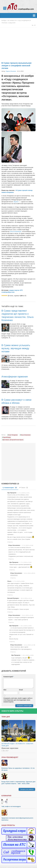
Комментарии (10, 488)
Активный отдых (8, 744)
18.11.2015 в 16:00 (26, 626)
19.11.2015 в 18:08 (28, 655)
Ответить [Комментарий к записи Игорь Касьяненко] (11, 559)
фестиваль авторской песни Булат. (13, 440)
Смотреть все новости (27, 789)
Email (21, 690)
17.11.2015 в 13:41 (24, 493)
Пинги (24, 488)
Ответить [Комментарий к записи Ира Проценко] (10, 542)
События (12, 23)
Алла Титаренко (13, 435)
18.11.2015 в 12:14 (26, 598)
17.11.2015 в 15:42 (26, 562)
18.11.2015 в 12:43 (28, 615)
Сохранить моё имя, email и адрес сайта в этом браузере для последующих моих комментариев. (18, 700)
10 (34, 25)
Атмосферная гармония (15, 377)
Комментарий (9, 677)
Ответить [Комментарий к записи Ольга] (10, 595)
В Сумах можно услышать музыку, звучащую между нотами (16, 348)
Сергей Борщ (7, 437)
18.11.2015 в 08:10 (30, 573)
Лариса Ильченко (11, 71)
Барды (4, 20)
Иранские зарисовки (10, 748)
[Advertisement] (18, 44)
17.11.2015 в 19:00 (19, 581)
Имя (5, 690)
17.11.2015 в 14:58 (28, 545)
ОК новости (12, 20)
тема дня (5, 746)
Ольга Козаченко (16, 231)
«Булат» (16, 202)
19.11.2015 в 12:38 (30, 645)
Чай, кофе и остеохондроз (11, 806)
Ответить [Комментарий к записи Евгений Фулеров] (10, 612)
